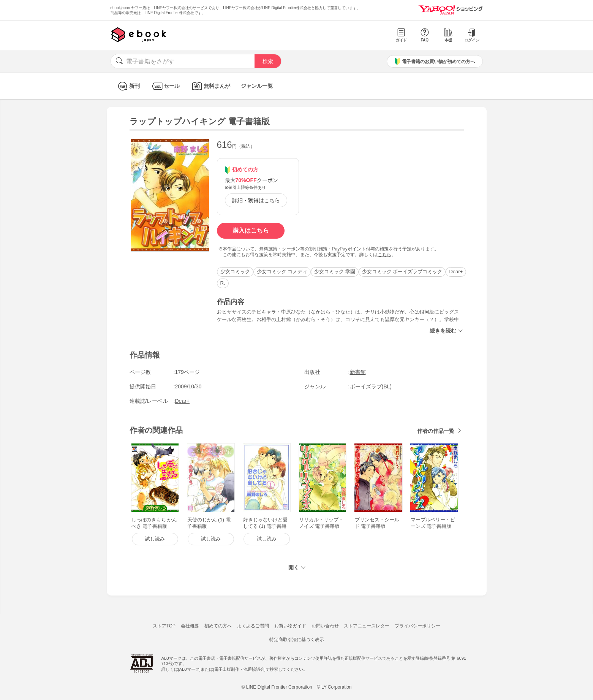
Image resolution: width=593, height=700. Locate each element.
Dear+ (456, 272)
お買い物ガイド (290, 626)
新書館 (358, 372)
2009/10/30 (188, 386)
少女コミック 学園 (335, 272)
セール (165, 86)
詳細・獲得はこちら (256, 200)
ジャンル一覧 (257, 86)
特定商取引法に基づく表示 (297, 640)
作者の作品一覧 (436, 431)
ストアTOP (164, 626)
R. (223, 283)
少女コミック (235, 272)
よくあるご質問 (253, 626)
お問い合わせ (325, 626)
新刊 (128, 86)
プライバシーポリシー (417, 626)
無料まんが (210, 86)
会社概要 (190, 626)
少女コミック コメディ (282, 272)
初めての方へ (218, 626)
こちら (384, 255)
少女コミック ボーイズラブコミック (402, 272)
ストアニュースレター (367, 626)
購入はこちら (251, 230)
